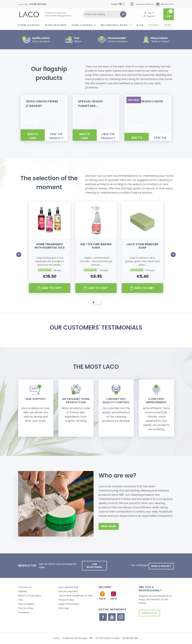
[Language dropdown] (118, 4)
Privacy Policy (66, 600)
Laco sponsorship (68, 587)
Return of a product (30, 596)
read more (110, 526)
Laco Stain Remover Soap (142, 246)
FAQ (20, 600)
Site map (64, 608)
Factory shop (26, 608)
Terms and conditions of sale (75, 596)
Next (173, 253)
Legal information (69, 604)
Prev (19, 253)
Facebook (24, 612)
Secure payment (68, 591)
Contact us (25, 587)
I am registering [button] (94, 566)
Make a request (160, 564)
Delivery (23, 591)
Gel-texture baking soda (96, 246)
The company (26, 604)
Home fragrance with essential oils (50, 246)
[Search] (105, 14)
